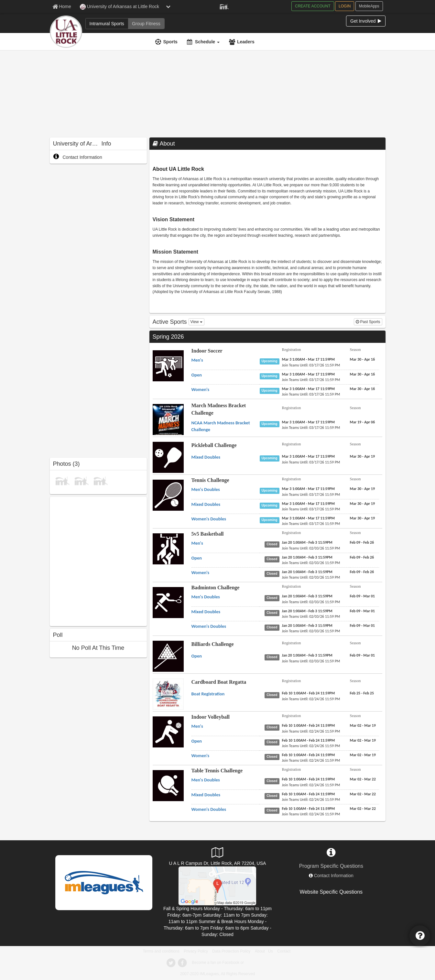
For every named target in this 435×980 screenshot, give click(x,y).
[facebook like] (98, 561)
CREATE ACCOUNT (313, 6)
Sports (170, 42)
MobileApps (369, 6)
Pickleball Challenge (214, 445)
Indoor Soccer (207, 351)
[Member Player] (224, 6)
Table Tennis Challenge (217, 771)
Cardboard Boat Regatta (219, 682)
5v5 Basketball (208, 534)
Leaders (246, 42)
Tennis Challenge (210, 480)
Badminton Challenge (216, 588)
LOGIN (345, 6)
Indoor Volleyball (211, 717)
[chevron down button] (168, 6)
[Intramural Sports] (107, 24)
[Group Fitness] (146, 24)
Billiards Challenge (213, 644)
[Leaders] (243, 42)
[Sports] (167, 42)
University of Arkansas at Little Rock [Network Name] (120, 7)
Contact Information (78, 157)
